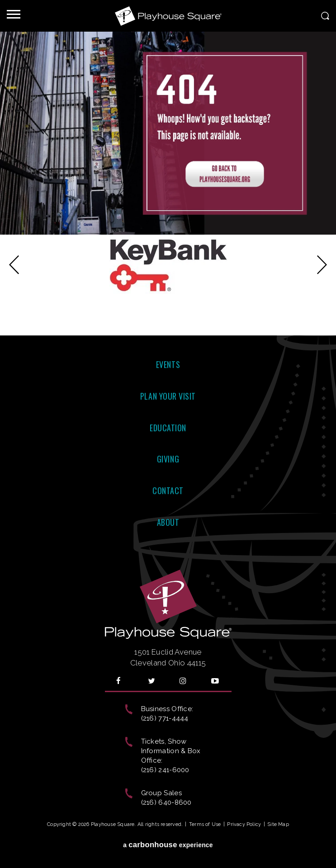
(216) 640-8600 (166, 802)
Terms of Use (205, 824)
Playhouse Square (168, 16)
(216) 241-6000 (165, 770)
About (168, 522)
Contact (168, 491)
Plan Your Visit (168, 396)
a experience (168, 845)
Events (168, 364)
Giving (168, 459)
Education (168, 428)
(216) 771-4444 (165, 718)
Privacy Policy (244, 824)
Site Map (278, 824)
